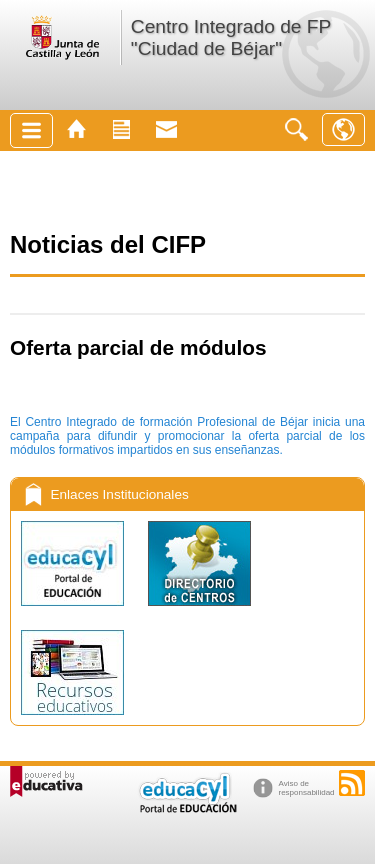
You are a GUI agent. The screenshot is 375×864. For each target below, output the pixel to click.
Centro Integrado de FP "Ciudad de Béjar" (231, 37)
